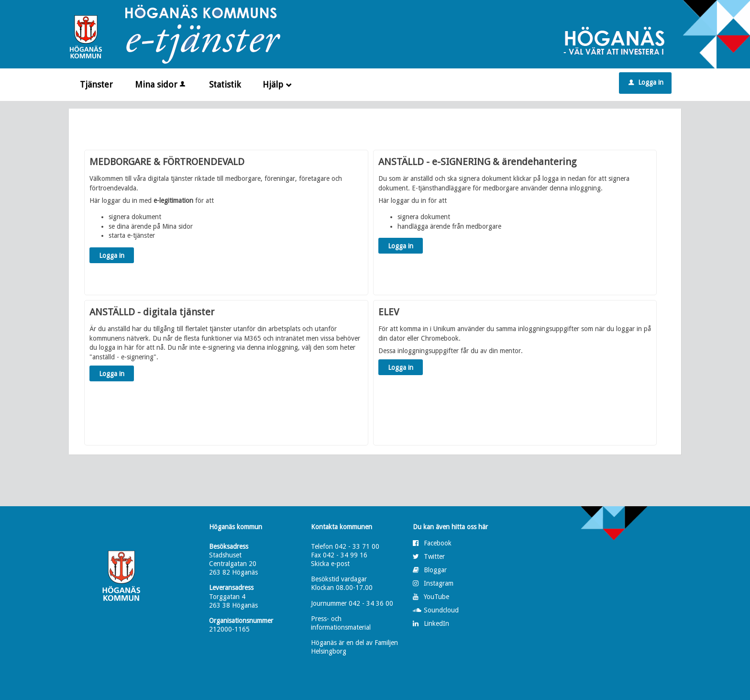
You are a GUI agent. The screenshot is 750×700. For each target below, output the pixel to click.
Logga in (646, 82)
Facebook (438, 543)
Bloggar (435, 570)
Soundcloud (441, 610)
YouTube (436, 597)
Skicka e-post (330, 564)
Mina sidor (161, 84)
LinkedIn (436, 623)
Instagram (439, 583)
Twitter (434, 556)
